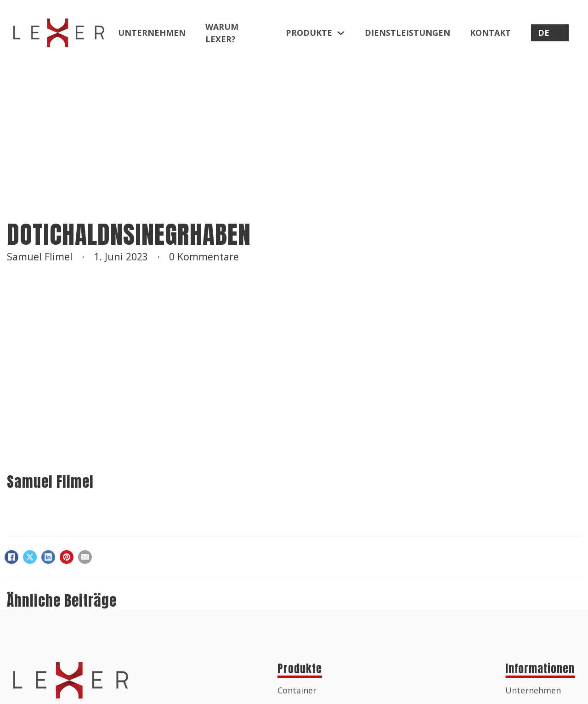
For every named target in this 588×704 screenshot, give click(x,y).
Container (297, 690)
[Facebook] (11, 557)
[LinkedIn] (48, 557)
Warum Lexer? (222, 33)
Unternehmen (152, 33)
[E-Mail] (85, 557)
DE (544, 33)
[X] (30, 557)
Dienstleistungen (407, 33)
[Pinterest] (67, 557)
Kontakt (490, 33)
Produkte (309, 33)
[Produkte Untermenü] (341, 33)
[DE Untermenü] (558, 33)
